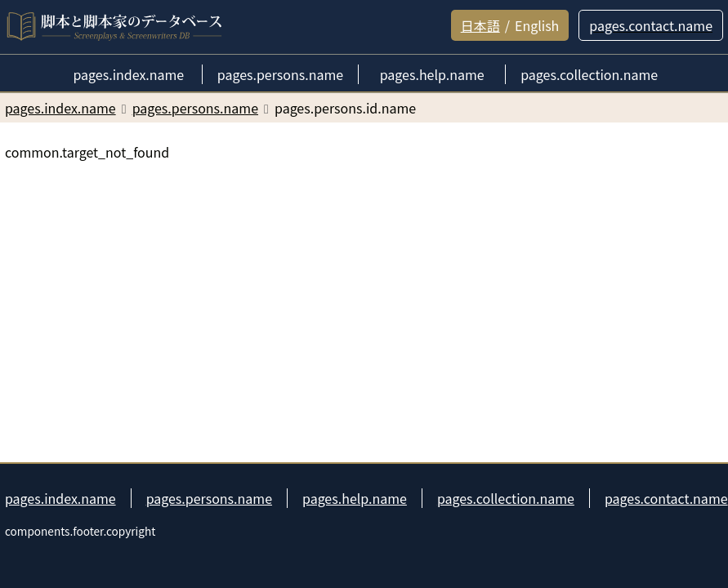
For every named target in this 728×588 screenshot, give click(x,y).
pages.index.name (60, 498)
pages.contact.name (666, 498)
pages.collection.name (506, 498)
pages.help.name (355, 498)
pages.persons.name (209, 498)
